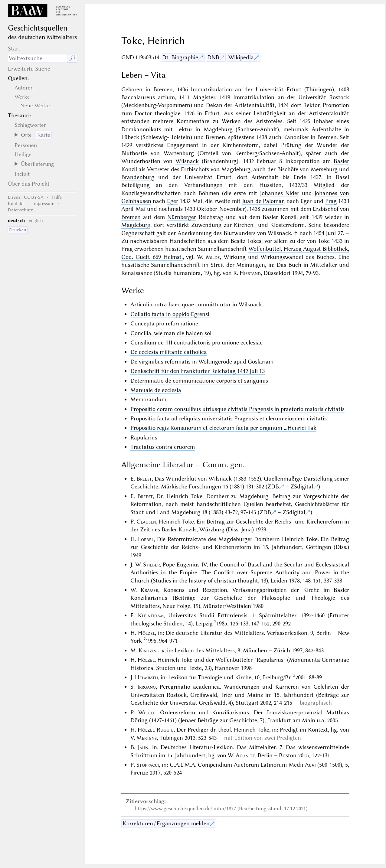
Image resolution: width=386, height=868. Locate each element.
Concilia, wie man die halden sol (171, 333)
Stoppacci (148, 765)
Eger (173, 201)
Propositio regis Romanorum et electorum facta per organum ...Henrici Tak (223, 428)
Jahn (143, 747)
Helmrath (146, 677)
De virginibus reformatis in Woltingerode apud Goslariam (202, 362)
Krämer (149, 590)
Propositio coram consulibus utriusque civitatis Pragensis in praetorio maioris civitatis (237, 409)
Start (14, 49)
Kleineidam (151, 615)
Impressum (43, 204)
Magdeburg (218, 129)
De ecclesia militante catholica (169, 352)
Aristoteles (269, 121)
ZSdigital (302, 486)
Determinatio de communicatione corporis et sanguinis (199, 381)
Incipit (22, 174)
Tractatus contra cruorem (163, 447)
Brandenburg (138, 177)
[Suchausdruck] (38, 58)
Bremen (163, 89)
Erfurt (294, 89)
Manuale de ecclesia (156, 390)
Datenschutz (20, 210)
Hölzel (146, 633)
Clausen (146, 522)
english (36, 220)
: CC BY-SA (26, 197)
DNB (213, 57)
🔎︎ (72, 58)
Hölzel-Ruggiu (156, 730)
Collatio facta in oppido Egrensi (170, 314)
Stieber (151, 565)
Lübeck (130, 137)
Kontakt (16, 204)
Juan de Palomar (263, 201)
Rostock (339, 97)
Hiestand (250, 273)
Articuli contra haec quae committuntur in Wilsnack (196, 304)
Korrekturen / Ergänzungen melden (166, 823)
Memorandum (148, 399)
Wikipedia (241, 57)
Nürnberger (182, 217)
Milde (213, 257)
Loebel (146, 539)
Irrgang (147, 687)
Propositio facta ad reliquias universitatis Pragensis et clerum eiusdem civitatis (229, 418)
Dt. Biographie (180, 57)
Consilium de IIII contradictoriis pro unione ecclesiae (196, 343)
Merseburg (324, 169)
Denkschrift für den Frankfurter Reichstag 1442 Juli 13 (198, 371)
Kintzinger (151, 650)
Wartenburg (179, 153)
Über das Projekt (29, 184)
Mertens (147, 738)
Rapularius (144, 437)
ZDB (273, 486)
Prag (331, 201)
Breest (144, 479)
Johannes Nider (280, 193)
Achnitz (245, 755)
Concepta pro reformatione (164, 323)
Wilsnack (187, 161)
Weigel (147, 712)
